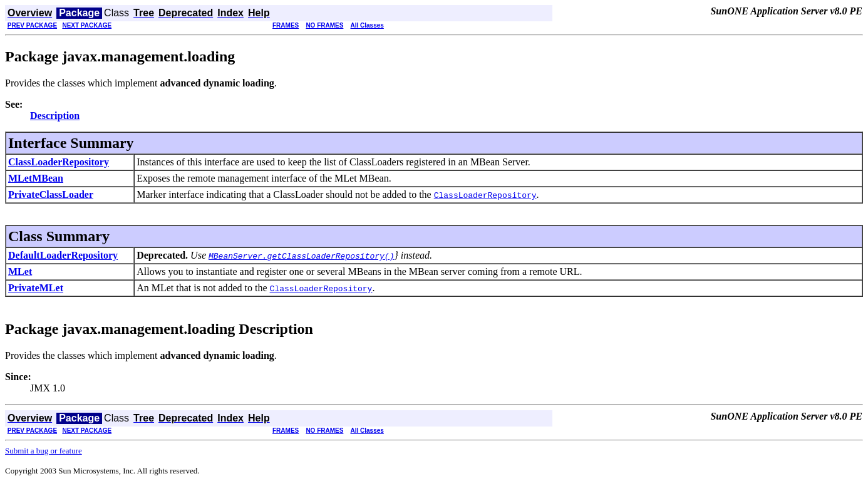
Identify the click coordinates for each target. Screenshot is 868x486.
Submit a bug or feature (44, 451)
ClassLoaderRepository (59, 162)
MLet (20, 271)
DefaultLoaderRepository (63, 255)
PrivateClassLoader (51, 194)
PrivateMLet (36, 288)
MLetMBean (36, 178)
